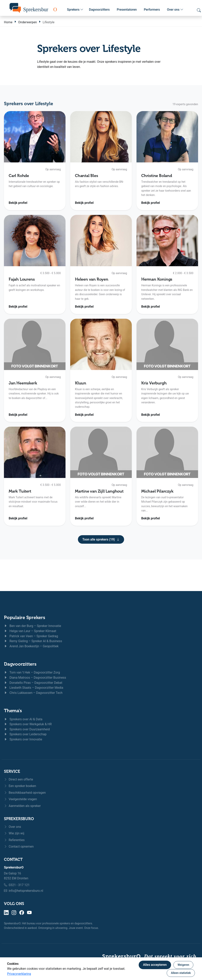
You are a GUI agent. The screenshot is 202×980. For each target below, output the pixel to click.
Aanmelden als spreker (22, 806)
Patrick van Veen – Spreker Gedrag (31, 636)
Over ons (175, 10)
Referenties (14, 840)
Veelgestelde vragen (20, 799)
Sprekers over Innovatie (23, 739)
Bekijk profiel (18, 203)
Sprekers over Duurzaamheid (27, 729)
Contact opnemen (19, 846)
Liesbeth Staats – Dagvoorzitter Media (34, 688)
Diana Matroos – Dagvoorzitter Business (35, 678)
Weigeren (183, 965)
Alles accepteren (155, 965)
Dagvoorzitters (99, 10)
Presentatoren (127, 10)
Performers (152, 10)
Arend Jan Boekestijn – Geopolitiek (31, 646)
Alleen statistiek (181, 973)
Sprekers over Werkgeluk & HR (28, 724)
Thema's (13, 711)
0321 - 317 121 (19, 885)
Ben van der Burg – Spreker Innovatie (33, 626)
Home (8, 22)
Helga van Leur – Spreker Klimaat (30, 631)
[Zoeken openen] (199, 10)
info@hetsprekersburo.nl (26, 891)
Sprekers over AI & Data (23, 719)
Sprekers (75, 10)
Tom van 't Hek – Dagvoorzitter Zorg (32, 672)
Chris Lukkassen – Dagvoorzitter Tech (33, 693)
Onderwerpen (28, 22)
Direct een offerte (19, 779)
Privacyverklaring (19, 974)
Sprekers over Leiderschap (25, 734)
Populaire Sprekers (25, 617)
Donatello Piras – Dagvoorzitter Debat (33, 683)
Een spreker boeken (20, 786)
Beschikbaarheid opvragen (25, 793)
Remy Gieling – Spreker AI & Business (33, 641)
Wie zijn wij (14, 833)
